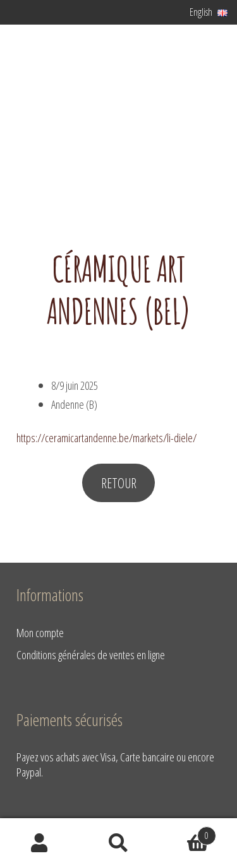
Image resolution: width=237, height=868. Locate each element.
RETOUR (119, 483)
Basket (187, 833)
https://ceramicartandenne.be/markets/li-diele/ (106, 437)
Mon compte (40, 632)
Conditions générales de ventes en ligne (91, 654)
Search (118, 843)
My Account (39, 843)
